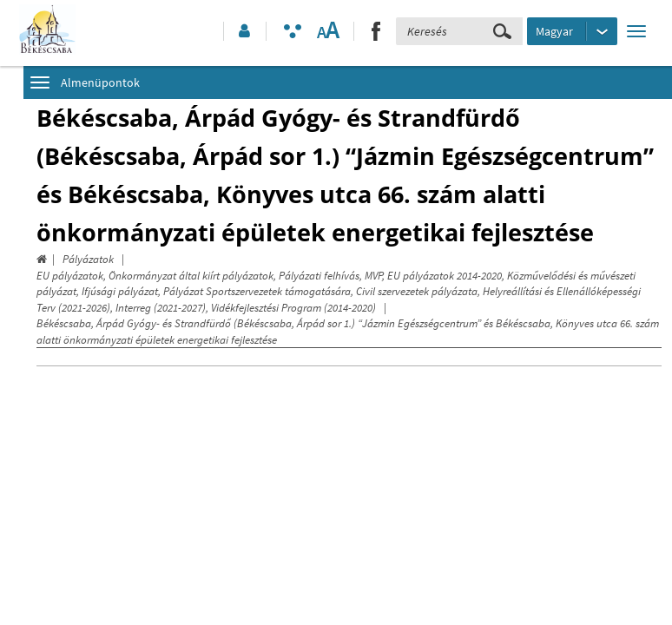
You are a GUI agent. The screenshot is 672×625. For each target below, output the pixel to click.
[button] (243, 31)
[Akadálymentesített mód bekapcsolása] (293, 31)
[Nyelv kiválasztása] (572, 31)
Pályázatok (88, 259)
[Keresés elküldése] (502, 31)
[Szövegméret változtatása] (328, 31)
